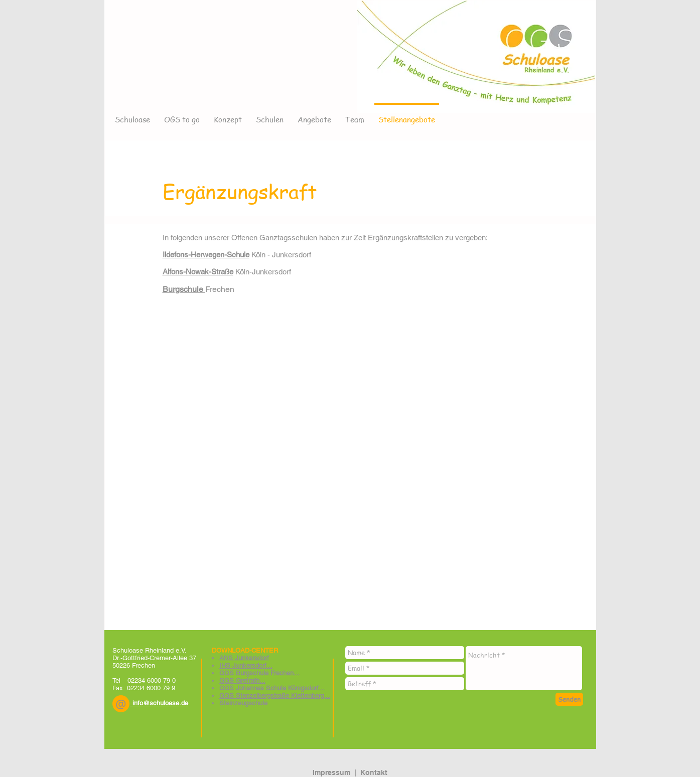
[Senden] (569, 699)
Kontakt (374, 772)
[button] (121, 704)
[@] (121, 704)
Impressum (331, 772)
